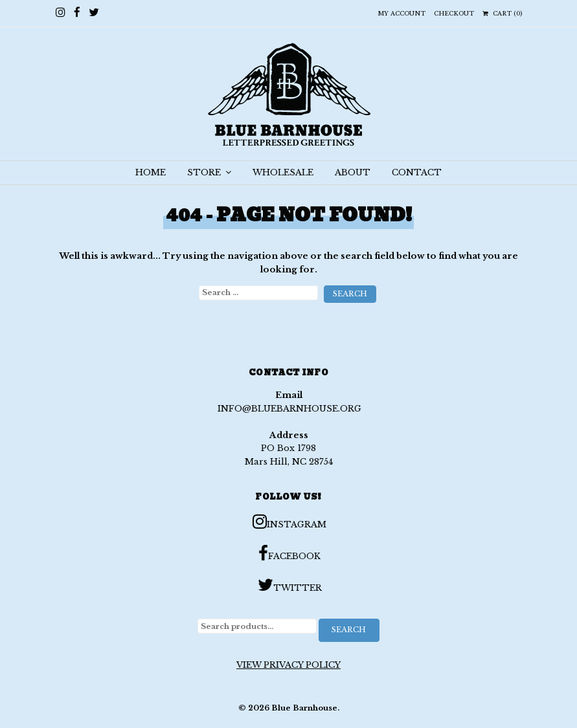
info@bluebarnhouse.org (289, 409)
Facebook (289, 553)
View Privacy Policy (288, 665)
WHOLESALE (283, 172)
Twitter (290, 585)
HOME (151, 172)
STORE (209, 172)
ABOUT (353, 172)
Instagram (289, 522)
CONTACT (417, 172)
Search (349, 630)
